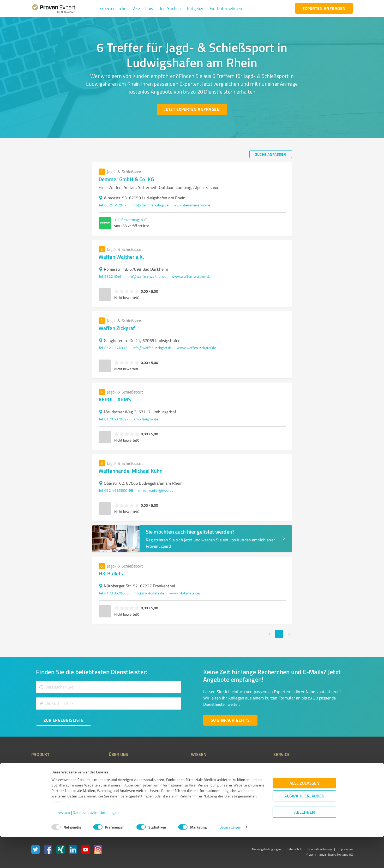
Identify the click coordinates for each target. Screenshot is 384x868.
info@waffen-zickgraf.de (152, 348)
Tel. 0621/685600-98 (116, 490)
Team (103, 784)
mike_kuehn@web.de (156, 490)
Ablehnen (305, 843)
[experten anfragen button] (324, 8)
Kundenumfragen (45, 775)
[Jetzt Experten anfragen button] (192, 109)
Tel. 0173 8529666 (114, 593)
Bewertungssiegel (46, 765)
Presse (250, 765)
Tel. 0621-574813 (113, 348)
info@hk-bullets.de (149, 593)
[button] (113, 8)
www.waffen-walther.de (191, 276)
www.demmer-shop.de (192, 205)
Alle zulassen (304, 814)
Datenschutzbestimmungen (96, 844)
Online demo (254, 784)
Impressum (61, 844)
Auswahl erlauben (304, 827)
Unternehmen (110, 775)
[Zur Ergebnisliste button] (64, 720)
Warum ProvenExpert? (116, 765)
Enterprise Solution (46, 793)
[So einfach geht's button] (230, 720)
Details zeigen (230, 858)
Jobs (102, 793)
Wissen (177, 765)
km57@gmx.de (146, 419)
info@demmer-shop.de (150, 205)
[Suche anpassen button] (271, 154)
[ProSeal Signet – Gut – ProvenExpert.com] (333, 775)
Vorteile (37, 784)
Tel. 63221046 (110, 276)
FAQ (175, 775)
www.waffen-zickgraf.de (196, 348)
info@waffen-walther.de (146, 276)
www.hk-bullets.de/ (185, 593)
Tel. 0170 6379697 (114, 419)
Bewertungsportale (187, 784)
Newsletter (253, 775)
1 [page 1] (279, 634)
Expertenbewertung (260, 793)
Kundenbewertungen (188, 793)
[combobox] (109, 687)
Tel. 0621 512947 (113, 205)
